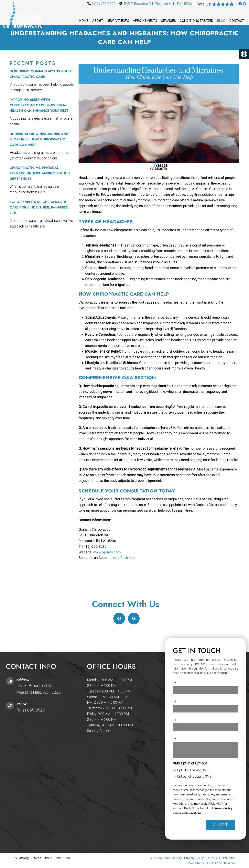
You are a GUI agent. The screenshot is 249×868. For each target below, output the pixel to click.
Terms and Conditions (187, 813)
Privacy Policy (223, 808)
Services (168, 21)
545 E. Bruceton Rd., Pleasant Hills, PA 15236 (158, 4)
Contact (237, 21)
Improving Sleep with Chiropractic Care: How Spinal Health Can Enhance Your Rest (39, 105)
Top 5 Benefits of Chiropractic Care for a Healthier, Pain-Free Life (39, 207)
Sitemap (156, 858)
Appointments (145, 21)
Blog (221, 21)
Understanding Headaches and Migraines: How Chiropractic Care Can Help (39, 139)
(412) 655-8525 (104, 4)
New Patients (118, 21)
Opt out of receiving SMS (194, 777)
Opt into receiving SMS (193, 770)
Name (178, 681)
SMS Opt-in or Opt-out (190, 763)
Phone (178, 700)
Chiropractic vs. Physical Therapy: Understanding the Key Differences (40, 173)
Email (177, 718)
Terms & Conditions (220, 858)
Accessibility (173, 858)
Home (84, 21)
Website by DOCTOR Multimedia (211, 863)
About (98, 21)
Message (180, 737)
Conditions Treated (196, 21)
